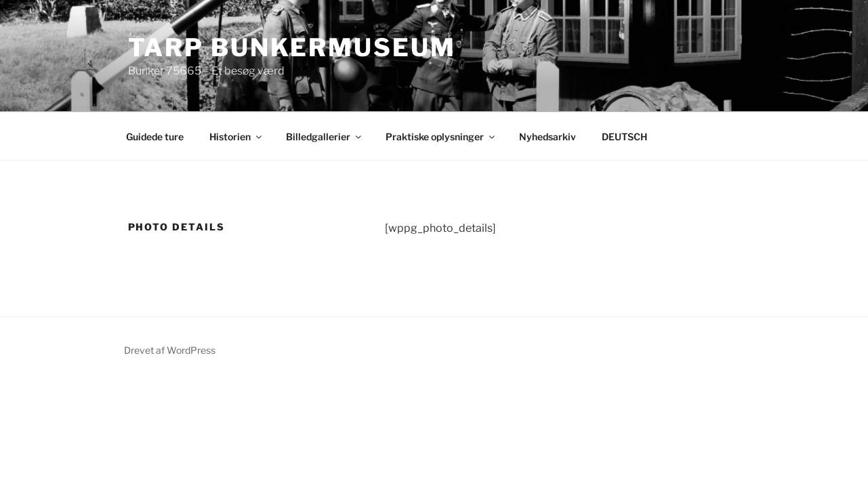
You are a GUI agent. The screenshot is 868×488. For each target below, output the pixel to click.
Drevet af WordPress (170, 350)
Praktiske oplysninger (441, 137)
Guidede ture (155, 137)
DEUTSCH (624, 137)
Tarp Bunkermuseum (292, 47)
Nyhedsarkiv (547, 137)
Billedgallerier (325, 137)
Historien (236, 137)
